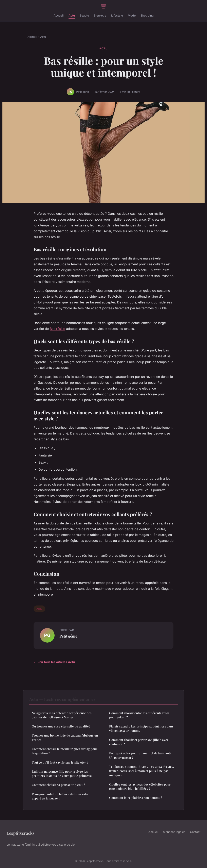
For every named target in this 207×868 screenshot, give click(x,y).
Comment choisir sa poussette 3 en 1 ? (58, 785)
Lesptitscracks (21, 833)
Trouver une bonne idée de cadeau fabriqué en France (65, 737)
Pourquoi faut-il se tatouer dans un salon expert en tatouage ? (61, 796)
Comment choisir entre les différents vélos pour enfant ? (139, 715)
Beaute (84, 15)
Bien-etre (100, 15)
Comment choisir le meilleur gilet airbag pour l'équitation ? (64, 751)
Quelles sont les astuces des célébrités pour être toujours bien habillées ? (140, 786)
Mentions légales (174, 832)
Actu (72, 15)
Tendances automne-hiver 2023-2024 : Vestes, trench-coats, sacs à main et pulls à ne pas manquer (142, 771)
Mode (132, 15)
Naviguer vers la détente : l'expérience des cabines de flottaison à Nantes (62, 715)
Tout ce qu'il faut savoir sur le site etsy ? (60, 762)
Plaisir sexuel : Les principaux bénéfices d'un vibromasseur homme (141, 728)
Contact (195, 832)
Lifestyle (117, 15)
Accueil (59, 15)
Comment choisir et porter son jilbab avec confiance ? (139, 742)
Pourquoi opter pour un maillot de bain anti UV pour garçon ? (140, 755)
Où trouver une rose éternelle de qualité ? (61, 726)
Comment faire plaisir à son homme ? (136, 798)
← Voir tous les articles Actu (54, 662)
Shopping (147, 15)
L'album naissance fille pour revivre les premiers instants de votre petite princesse (62, 774)
